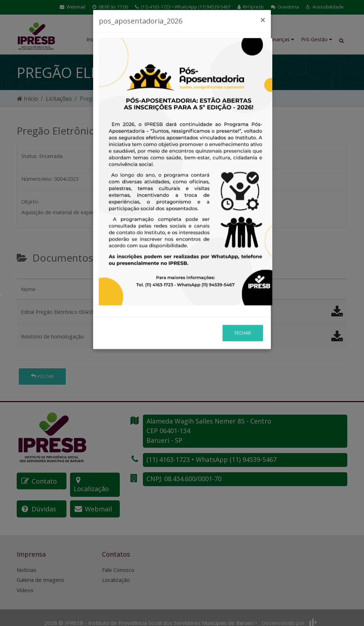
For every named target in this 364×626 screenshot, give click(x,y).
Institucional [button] (102, 39)
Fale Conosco (118, 560)
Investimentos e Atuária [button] (244, 36)
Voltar (42, 376)
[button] (325, 7)
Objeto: (30, 202)
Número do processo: (186, 179)
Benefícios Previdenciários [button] (195, 36)
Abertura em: (176, 156)
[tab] (23, 276)
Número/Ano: (37, 179)
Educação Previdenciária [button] (148, 36)
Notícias (26, 560)
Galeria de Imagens (41, 570)
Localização (116, 570)
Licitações (59, 99)
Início (28, 99)
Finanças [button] (282, 39)
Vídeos (25, 580)
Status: (30, 156)
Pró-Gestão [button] (317, 39)
